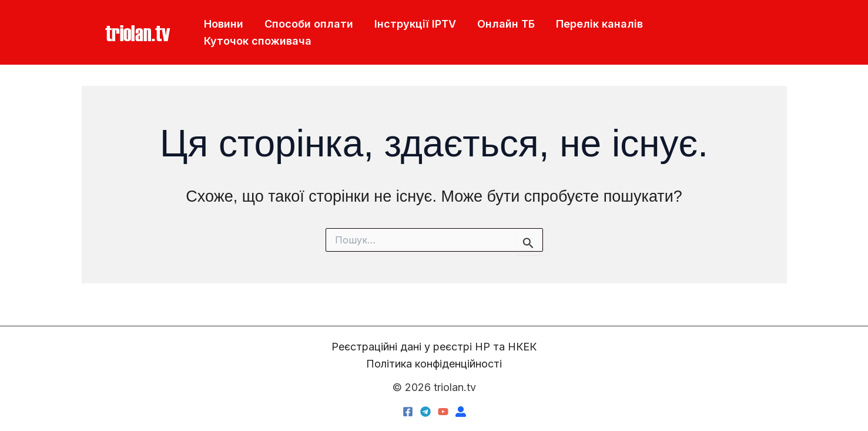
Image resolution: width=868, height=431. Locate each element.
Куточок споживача (258, 41)
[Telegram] (425, 412)
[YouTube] (443, 412)
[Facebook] (408, 412)
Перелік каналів (599, 24)
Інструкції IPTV (415, 24)
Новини (224, 24)
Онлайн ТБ (506, 24)
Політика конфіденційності (434, 364)
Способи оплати (309, 24)
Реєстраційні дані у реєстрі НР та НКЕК (434, 347)
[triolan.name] (461, 412)
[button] (138, 32)
